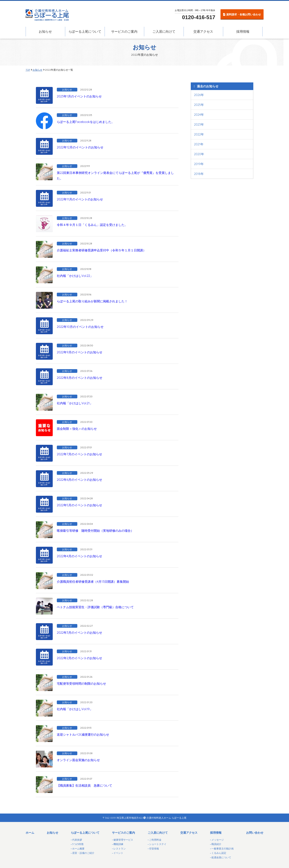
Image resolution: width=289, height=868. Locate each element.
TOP (28, 70)
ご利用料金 (155, 840)
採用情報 (243, 30)
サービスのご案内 (124, 30)
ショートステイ (158, 844)
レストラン (120, 849)
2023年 (199, 124)
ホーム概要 (78, 849)
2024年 (199, 115)
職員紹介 (216, 844)
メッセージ (218, 840)
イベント (118, 853)
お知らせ (45, 30)
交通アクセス (203, 30)
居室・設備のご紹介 (83, 853)
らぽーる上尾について (85, 30)
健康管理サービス (123, 840)
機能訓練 (118, 844)
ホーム (30, 833)
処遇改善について (221, 857)
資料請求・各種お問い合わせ (244, 12)
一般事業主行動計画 (223, 849)
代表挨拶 (77, 840)
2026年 (199, 95)
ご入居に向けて (164, 30)
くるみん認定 (219, 853)
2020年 (199, 154)
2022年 (199, 134)
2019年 (199, 164)
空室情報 (154, 849)
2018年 (199, 174)
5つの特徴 (78, 844)
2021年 (199, 144)
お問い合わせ (255, 833)
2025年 (199, 105)
